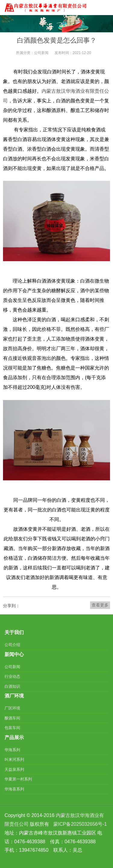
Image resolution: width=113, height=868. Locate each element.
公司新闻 (41, 53)
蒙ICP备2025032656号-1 (80, 824)
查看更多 (100, 605)
